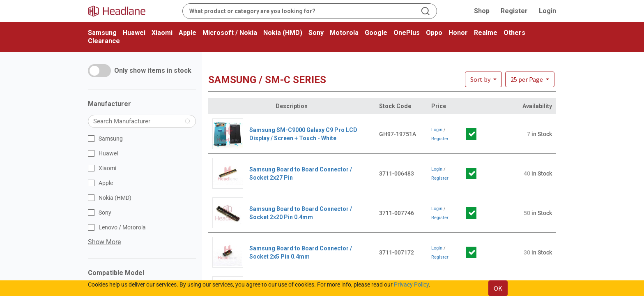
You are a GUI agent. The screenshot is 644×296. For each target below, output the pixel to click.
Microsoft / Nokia (230, 33)
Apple (187, 33)
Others (514, 33)
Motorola (344, 33)
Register (514, 11)
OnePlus (407, 33)
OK (498, 288)
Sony (316, 33)
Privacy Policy (411, 284)
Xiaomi (162, 33)
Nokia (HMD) (283, 33)
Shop (482, 11)
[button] (530, 79)
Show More (104, 242)
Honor (458, 33)
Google (376, 33)
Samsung (102, 33)
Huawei (134, 33)
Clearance (104, 41)
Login (547, 11)
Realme (486, 33)
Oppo (434, 33)
